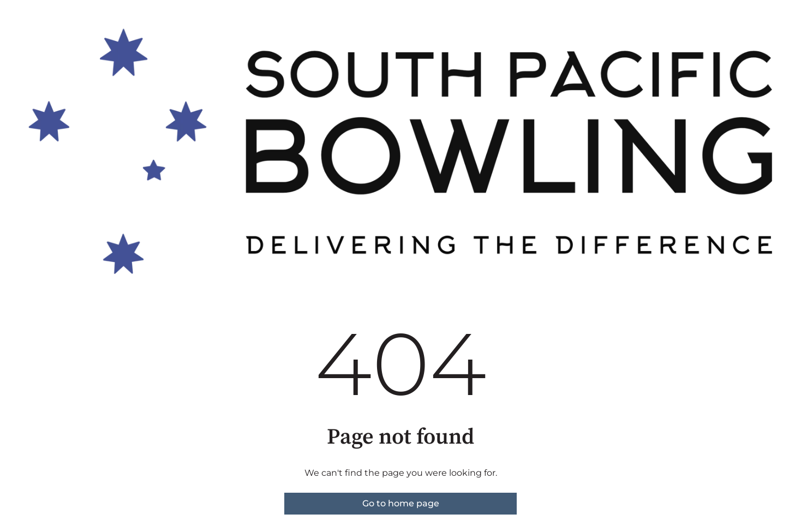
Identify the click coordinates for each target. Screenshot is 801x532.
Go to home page (401, 503)
